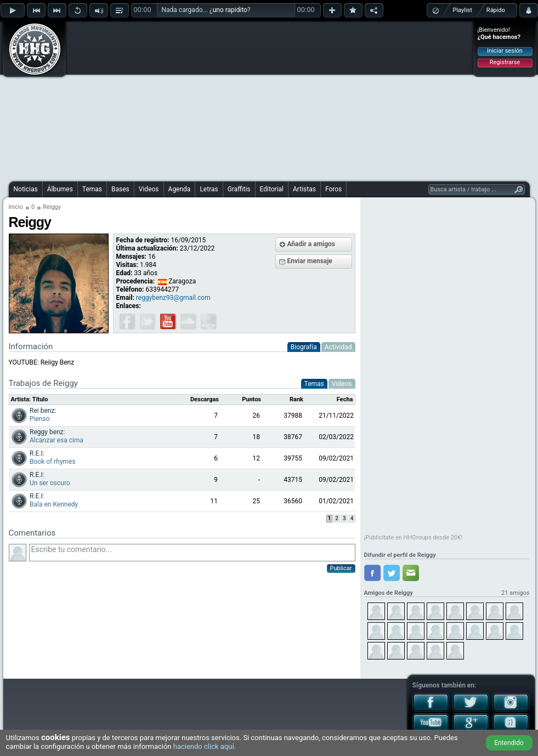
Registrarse (505, 62)
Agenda (180, 189)
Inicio (16, 207)
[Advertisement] (246, 100)
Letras (209, 189)
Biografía (304, 347)
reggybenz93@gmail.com (173, 298)
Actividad (338, 347)
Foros (333, 189)
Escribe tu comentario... (192, 553)
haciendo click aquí (204, 746)
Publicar (341, 568)
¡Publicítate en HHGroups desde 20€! (414, 538)
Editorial (272, 189)
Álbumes (60, 189)
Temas (92, 189)
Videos (149, 189)
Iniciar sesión (505, 51)
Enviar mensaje (310, 261)
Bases (120, 189)
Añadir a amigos (312, 244)
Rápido (496, 10)
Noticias (26, 189)
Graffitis (239, 189)
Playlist (463, 10)
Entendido (509, 743)
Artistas (304, 189)
